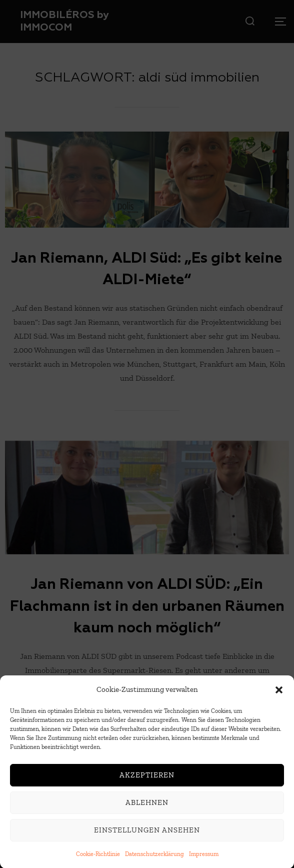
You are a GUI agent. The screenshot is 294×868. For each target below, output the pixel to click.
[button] (279, 700)
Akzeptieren (147, 785)
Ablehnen (147, 813)
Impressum (204, 864)
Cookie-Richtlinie (98, 864)
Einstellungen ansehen (147, 840)
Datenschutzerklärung (154, 864)
